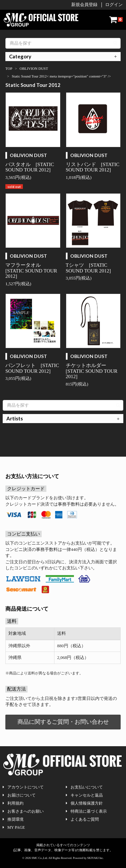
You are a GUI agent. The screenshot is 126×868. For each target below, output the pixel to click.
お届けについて (19, 795)
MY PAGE (14, 827)
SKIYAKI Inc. (96, 858)
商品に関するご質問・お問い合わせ (63, 722)
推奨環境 (13, 819)
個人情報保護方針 (84, 803)
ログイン (114, 5)
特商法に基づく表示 (86, 811)
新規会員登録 (84, 5)
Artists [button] (15, 418)
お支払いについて (84, 787)
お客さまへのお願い (23, 811)
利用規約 (13, 803)
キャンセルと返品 (84, 795)
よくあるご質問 (82, 819)
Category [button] (20, 56)
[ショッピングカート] (116, 20)
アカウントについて (23, 787)
